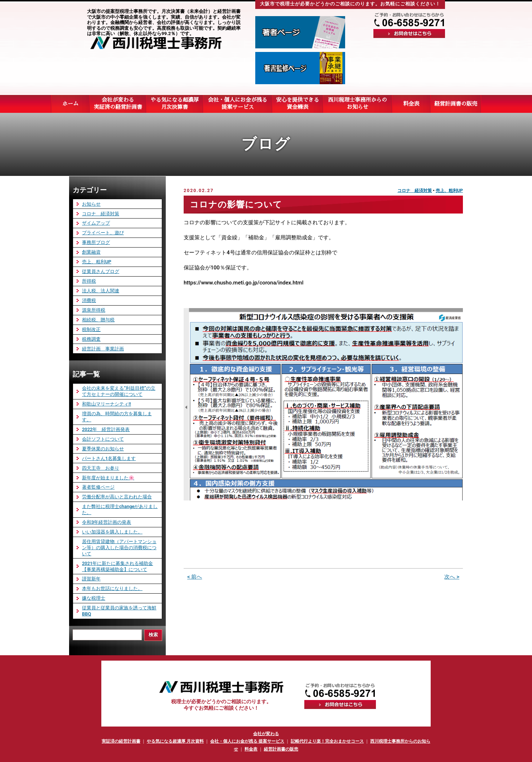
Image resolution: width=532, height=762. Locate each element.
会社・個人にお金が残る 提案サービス (247, 741)
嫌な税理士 (94, 598)
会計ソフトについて (103, 439)
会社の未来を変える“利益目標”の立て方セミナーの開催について (119, 391)
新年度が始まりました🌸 (108, 478)
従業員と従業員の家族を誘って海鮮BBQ (119, 611)
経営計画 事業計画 (103, 349)
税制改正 (91, 329)
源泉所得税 (94, 310)
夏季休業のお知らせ (103, 449)
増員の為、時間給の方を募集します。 (117, 417)
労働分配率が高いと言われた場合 (117, 497)
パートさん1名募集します (109, 458)
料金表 (251, 749)
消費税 (89, 300)
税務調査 (91, 339)
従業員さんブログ (101, 271)
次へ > (452, 577)
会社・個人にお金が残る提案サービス (238, 104)
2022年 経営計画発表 (106, 429)
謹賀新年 (91, 579)
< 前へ (195, 577)
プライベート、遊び (103, 233)
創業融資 (91, 252)
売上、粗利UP (449, 191)
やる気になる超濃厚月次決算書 (175, 104)
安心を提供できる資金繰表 (298, 104)
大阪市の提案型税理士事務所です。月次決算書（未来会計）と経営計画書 (164, 11)
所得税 (89, 281)
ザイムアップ (96, 223)
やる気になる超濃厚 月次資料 (175, 741)
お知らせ (91, 204)
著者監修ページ (98, 487)
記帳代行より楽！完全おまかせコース (327, 741)
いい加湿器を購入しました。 (112, 532)
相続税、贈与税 (98, 320)
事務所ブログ (96, 242)
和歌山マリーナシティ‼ (107, 404)
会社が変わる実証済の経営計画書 (118, 104)
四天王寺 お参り (101, 468)
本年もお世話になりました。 (112, 588)
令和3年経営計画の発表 (107, 522)
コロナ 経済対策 (415, 191)
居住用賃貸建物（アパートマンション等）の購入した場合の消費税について (119, 548)
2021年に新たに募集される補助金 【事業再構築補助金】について (117, 566)
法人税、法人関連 (101, 291)
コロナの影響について (236, 205)
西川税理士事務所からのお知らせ (357, 104)
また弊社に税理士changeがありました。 (120, 509)
